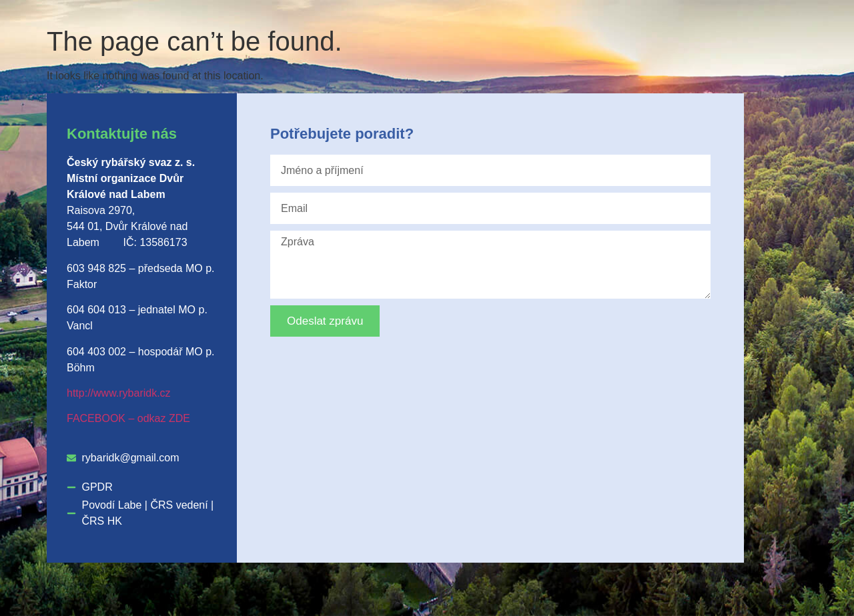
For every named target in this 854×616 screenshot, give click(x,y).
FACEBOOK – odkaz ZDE (128, 418)
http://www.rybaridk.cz (119, 393)
